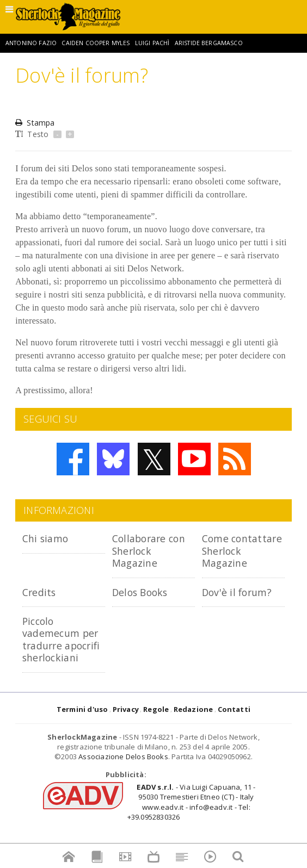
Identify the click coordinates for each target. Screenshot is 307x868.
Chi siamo (47, 538)
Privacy (126, 733)
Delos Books (142, 604)
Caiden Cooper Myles (96, 43)
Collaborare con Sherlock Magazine (152, 550)
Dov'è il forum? (239, 604)
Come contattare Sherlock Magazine (229, 556)
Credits (41, 604)
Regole (156, 733)
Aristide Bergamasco (209, 43)
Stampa (35, 123)
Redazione (194, 733)
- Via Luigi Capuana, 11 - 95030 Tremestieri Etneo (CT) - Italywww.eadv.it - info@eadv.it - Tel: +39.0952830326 (192, 826)
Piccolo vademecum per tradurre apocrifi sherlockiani (63, 657)
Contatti (234, 733)
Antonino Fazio (31, 43)
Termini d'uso (82, 733)
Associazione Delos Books (123, 781)
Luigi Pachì (152, 43)
